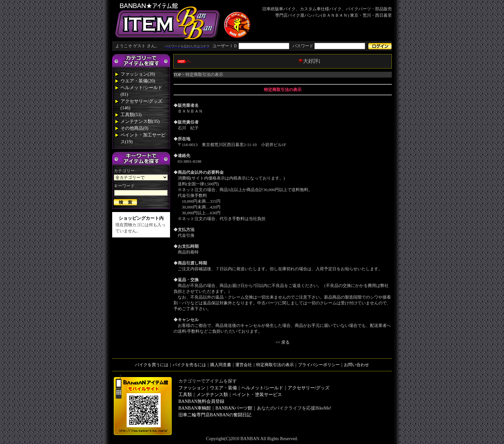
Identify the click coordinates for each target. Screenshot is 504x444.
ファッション (192, 388)
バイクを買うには (152, 365)
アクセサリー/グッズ (309, 388)
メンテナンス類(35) (140, 121)
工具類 (185, 395)
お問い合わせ (356, 365)
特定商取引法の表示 (275, 365)
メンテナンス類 (212, 395)
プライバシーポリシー (319, 365)
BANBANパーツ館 (234, 408)
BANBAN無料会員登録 (201, 401)
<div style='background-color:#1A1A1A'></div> (252, 46)
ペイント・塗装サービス (257, 395)
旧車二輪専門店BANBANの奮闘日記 (215, 415)
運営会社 (244, 365)
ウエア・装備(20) (138, 81)
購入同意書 (221, 365)
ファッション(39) (138, 74)
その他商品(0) (134, 128)
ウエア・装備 (223, 388)
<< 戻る (283, 342)
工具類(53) (131, 115)
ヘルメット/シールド (262, 388)
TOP (177, 74)
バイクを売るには (189, 365)
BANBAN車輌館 (195, 408)
